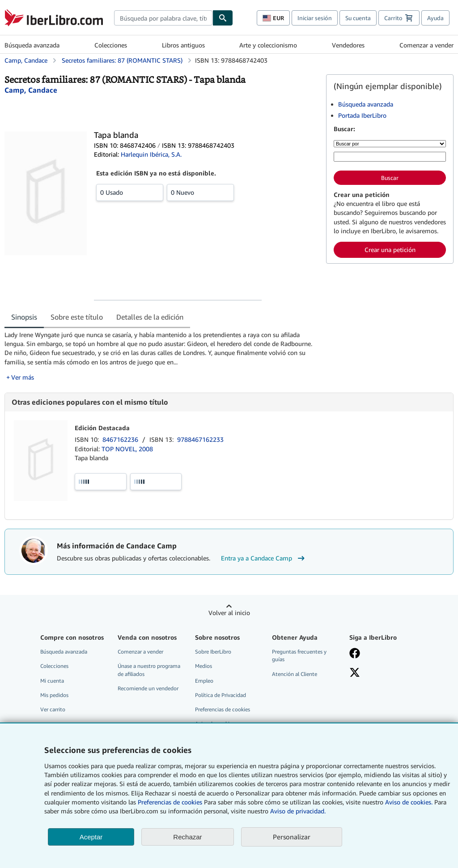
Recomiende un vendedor (148, 688)
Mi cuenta (52, 681)
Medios (204, 666)
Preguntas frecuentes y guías (299, 655)
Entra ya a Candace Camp (264, 558)
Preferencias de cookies (170, 802)
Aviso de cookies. (409, 802)
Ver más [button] (23, 377)
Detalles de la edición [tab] (150, 317)
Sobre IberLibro (213, 652)
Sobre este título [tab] (77, 317)
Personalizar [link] (292, 837)
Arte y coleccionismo (268, 45)
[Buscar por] (390, 144)
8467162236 (121, 439)
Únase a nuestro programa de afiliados (149, 670)
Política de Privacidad (221, 695)
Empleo (204, 681)
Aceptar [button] (91, 837)
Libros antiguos (183, 45)
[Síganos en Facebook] (383, 654)
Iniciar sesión (315, 18)
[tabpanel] (162, 356)
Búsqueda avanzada (32, 45)
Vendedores (348, 45)
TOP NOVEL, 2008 (127, 449)
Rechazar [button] (187, 837)
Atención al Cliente (295, 674)
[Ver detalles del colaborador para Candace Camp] (31, 90)
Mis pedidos (54, 695)
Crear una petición (390, 250)
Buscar (390, 178)
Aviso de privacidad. (298, 811)
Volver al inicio (229, 613)
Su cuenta (358, 18)
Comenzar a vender (426, 45)
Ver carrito (53, 709)
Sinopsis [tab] (24, 317)
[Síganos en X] (383, 673)
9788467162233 (200, 439)
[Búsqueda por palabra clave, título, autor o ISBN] (390, 157)
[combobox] (163, 18)
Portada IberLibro (362, 115)
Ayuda (435, 18)
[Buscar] (223, 18)
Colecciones (111, 45)
